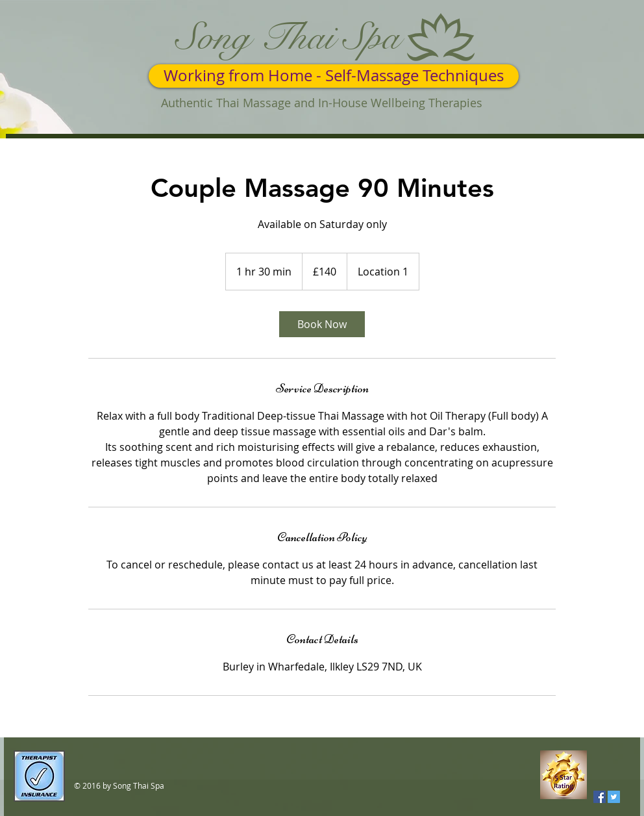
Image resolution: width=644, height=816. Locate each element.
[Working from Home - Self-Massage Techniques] (334, 76)
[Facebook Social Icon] (600, 797)
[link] (322, 324)
